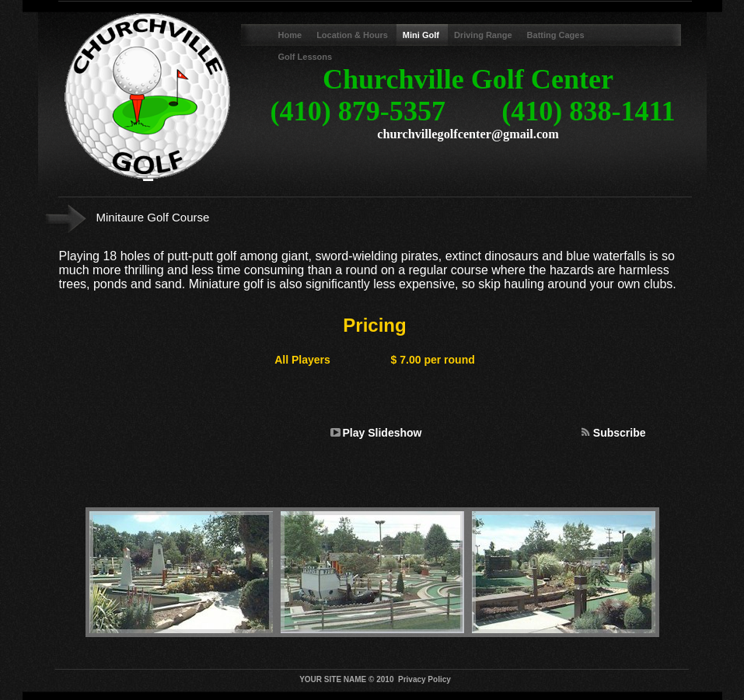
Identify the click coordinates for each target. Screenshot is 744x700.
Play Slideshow (382, 433)
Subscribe (620, 433)
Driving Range (484, 35)
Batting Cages (556, 35)
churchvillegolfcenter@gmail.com (468, 134)
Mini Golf (422, 35)
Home (292, 35)
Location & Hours (353, 35)
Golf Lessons (306, 57)
